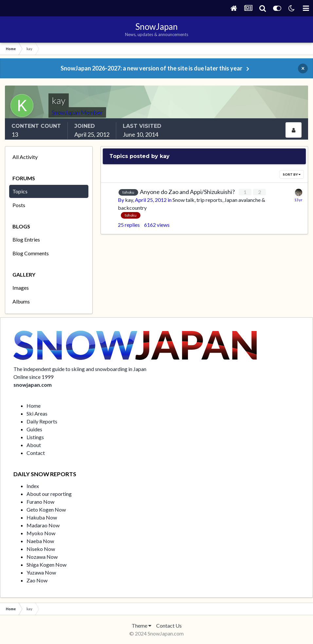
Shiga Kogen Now (46, 565)
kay (129, 200)
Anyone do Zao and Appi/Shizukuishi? (188, 192)
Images (21, 288)
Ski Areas (37, 413)
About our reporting (49, 494)
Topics (20, 191)
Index (33, 486)
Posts (19, 205)
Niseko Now (41, 549)
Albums (21, 301)
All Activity (25, 157)
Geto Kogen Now (46, 509)
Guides (34, 429)
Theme (141, 625)
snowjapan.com (33, 385)
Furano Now (40, 502)
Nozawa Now (42, 557)
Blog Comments (31, 253)
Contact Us (169, 625)
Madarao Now (43, 525)
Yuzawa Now (41, 572)
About (34, 445)
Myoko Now (41, 533)
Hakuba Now (42, 517)
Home (34, 406)
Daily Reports (42, 421)
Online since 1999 (33, 377)
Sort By (292, 174)
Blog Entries (26, 239)
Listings (35, 437)
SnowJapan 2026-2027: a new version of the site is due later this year (151, 68)
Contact (36, 453)
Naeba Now (40, 541)
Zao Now (37, 580)
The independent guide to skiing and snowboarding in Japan (80, 369)
